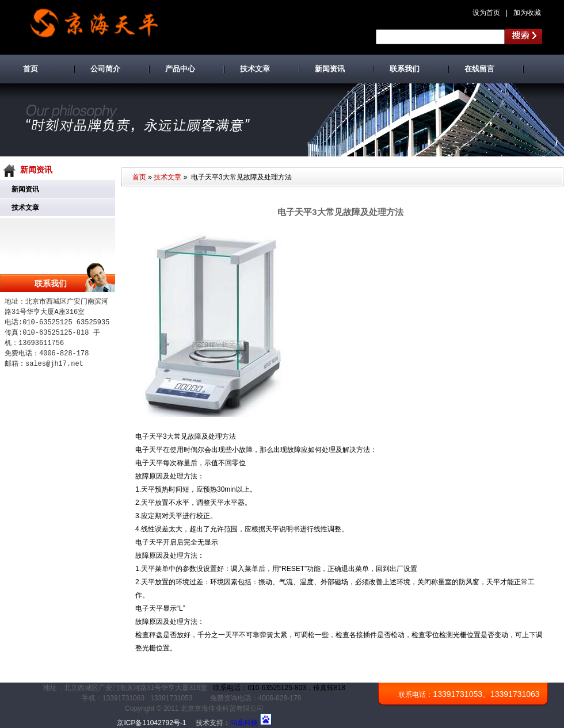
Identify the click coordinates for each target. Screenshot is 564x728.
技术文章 (25, 208)
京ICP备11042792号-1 (151, 723)
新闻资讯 (25, 189)
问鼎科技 (244, 723)
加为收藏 (527, 13)
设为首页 (486, 13)
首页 (139, 177)
